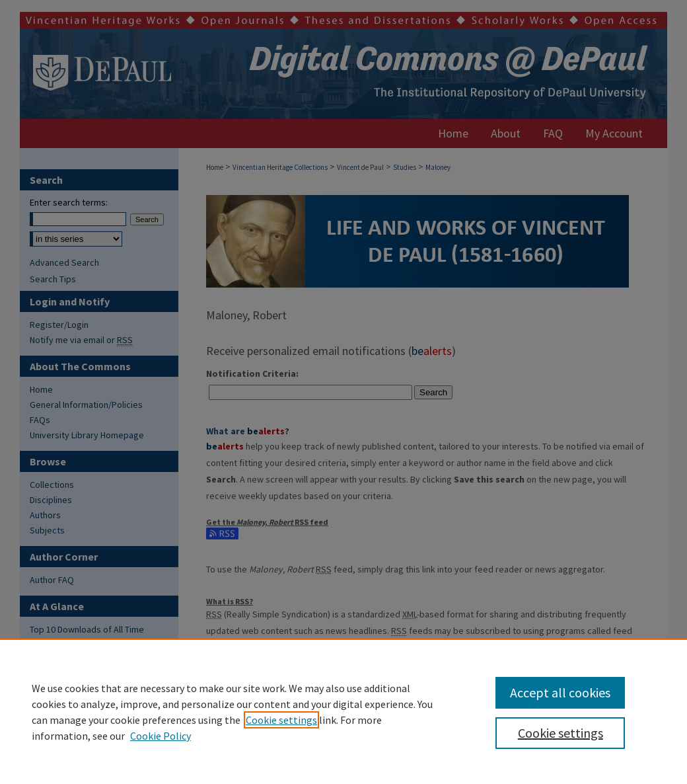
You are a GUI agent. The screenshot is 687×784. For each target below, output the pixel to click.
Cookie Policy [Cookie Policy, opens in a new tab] (161, 736)
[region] (343, 711)
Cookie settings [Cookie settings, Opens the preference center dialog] (560, 733)
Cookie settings (281, 720)
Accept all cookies (560, 692)
